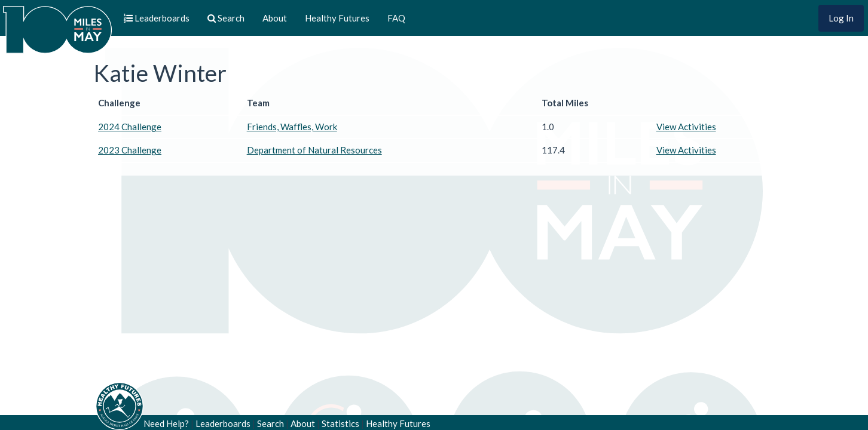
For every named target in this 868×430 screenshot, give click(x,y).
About (275, 18)
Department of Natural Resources (314, 150)
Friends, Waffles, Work (292, 127)
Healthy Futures (337, 18)
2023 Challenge (130, 150)
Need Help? (166, 423)
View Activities (686, 127)
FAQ (396, 18)
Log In (841, 18)
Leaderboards (223, 423)
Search (271, 423)
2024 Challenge (130, 127)
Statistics (340, 423)
